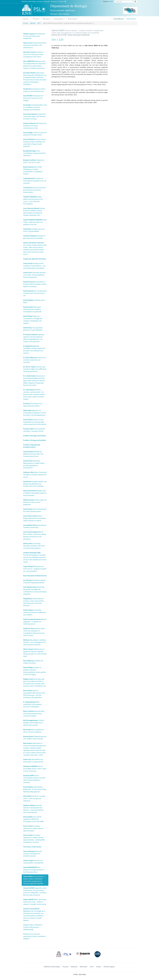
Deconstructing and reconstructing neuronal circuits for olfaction (34, 714)
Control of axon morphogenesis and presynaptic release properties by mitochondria (35, 422)
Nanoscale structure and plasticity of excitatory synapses (33, 854)
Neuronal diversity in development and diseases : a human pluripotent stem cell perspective (33, 809)
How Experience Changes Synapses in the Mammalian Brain (34, 870)
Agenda (33, 23)
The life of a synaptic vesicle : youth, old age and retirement (34, 798)
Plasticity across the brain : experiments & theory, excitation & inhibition (35, 936)
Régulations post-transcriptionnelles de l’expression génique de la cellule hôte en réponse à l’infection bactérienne (34, 65)
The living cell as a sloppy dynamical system (33, 405)
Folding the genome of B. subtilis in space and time (35, 738)
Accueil (26, 19)
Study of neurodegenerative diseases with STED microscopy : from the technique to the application (34, 694)
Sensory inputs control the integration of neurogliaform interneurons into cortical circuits (34, 632)
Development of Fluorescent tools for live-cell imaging (33, 98)
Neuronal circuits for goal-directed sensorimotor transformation (35, 190)
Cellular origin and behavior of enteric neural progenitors (35, 502)
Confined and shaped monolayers (33, 662)
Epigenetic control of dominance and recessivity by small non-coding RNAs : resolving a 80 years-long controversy (35, 892)
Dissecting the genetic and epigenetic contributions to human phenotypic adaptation (35, 591)
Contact (99, 967)
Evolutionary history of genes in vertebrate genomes (34, 90)
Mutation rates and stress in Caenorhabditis (34, 230)
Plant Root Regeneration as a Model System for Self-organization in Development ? (34, 464)
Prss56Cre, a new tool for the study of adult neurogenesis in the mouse (34, 54)
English (111, 1)
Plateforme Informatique (29, 1)
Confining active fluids (34, 301)
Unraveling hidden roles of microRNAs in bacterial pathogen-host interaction (35, 107)
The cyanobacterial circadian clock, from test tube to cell (35, 293)
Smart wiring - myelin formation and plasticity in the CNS (35, 222)
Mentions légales (109, 967)
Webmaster (54, 1)
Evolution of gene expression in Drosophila (34, 237)
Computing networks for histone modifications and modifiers (35, 612)
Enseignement (60, 19)
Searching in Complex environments (35, 526)
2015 (39, 23)
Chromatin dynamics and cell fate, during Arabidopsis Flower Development (34, 275)
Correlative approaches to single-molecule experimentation (33, 828)
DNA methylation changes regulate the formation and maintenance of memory (34, 350)
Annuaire (40, 1)
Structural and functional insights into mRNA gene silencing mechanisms (35, 369)
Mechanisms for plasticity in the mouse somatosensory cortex (35, 126)
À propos (36, 19)
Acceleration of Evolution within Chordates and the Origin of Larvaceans (35, 284)
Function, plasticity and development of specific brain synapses (34, 723)
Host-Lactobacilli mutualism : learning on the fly (34, 430)
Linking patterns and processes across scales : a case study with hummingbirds (33, 200)
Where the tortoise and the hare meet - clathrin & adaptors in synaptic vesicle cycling (35, 902)
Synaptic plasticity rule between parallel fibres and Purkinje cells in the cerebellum (35, 484)
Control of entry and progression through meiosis (35, 134)
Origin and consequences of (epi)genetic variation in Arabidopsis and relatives (33, 320)
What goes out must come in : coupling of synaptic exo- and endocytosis (35, 569)
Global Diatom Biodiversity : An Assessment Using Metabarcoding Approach (35, 789)
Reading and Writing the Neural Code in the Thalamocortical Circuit (33, 454)
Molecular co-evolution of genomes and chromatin (35, 360)
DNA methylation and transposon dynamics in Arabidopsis (32, 704)
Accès (92, 967)
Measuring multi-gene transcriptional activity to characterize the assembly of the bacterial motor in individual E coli (34, 683)
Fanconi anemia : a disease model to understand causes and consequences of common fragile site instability (34, 880)
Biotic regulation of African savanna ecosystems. (34, 731)
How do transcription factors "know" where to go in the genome (35, 769)
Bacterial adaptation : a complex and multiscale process (35, 622)
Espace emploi (131, 19)
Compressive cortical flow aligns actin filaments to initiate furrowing (35, 116)
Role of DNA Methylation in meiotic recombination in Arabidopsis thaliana (33, 170)
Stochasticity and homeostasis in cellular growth (33, 761)
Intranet (61, 1)
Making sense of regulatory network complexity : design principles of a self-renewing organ (35, 653)
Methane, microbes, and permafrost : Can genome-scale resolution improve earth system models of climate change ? (34, 394)
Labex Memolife (119, 19)
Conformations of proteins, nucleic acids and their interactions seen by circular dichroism (34, 602)
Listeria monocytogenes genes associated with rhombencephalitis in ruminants (34, 779)
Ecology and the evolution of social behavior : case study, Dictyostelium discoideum (34, 266)
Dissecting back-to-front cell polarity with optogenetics (34, 36)
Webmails (47, 1)
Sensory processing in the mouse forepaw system (35, 510)
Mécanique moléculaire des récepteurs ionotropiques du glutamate (32, 309)
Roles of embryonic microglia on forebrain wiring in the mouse (35, 475)
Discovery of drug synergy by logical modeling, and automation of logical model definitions (34, 143)
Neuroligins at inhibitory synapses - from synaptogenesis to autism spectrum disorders (35, 642)
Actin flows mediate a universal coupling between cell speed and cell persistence (35, 535)
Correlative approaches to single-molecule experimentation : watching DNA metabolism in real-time (34, 839)
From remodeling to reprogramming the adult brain (34, 153)
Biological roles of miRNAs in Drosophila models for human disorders (35, 493)
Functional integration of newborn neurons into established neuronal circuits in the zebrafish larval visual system (35, 557)
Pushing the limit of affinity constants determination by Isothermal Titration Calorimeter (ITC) (34, 212)
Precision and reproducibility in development (33, 862)
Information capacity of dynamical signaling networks (34, 581)
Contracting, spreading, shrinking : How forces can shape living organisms (34, 546)
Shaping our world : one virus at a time (34, 161)
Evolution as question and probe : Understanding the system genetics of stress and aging (35, 671)
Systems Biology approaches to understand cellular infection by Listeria (34, 518)
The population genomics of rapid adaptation (33, 329)
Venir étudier (73, 19)
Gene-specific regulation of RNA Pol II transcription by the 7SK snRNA (33, 819)
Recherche (47, 19)
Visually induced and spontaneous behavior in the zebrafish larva (35, 45)
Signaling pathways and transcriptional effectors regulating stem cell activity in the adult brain (34, 338)
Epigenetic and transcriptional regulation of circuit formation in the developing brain (35, 413)
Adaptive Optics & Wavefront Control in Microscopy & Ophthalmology (33, 927)
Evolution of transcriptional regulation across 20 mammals (35, 181)
